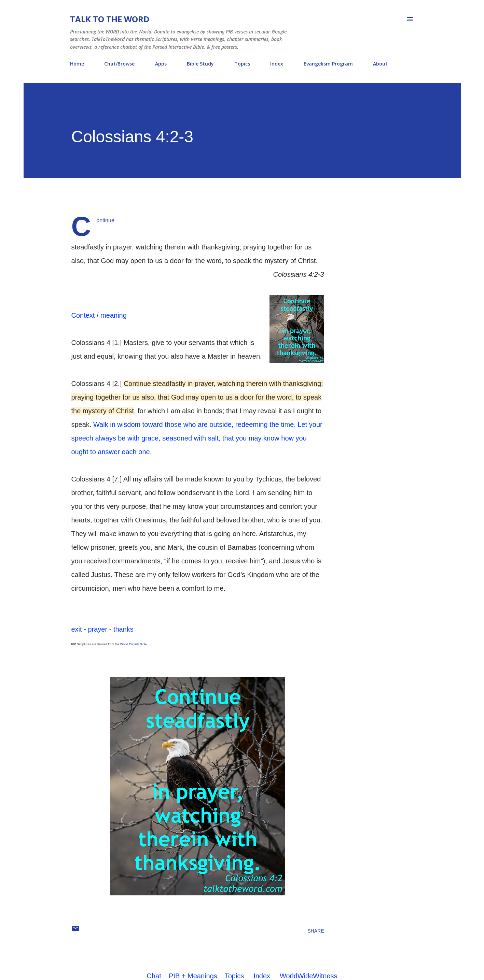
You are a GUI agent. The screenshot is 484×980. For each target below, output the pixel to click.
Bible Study (200, 64)
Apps (161, 64)
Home (77, 64)
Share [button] (316, 931)
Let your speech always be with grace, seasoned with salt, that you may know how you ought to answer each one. (197, 438)
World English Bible (134, 644)
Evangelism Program (328, 64)
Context (83, 315)
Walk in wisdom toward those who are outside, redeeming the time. (195, 424)
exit (77, 629)
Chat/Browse (119, 64)
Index (277, 64)
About (380, 64)
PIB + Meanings (193, 976)
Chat (154, 976)
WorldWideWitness (309, 976)
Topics (242, 64)
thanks (123, 629)
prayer (98, 629)
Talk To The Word (110, 19)
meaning (114, 315)
